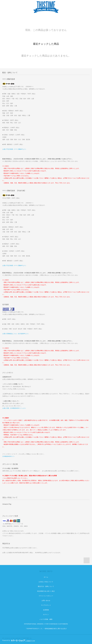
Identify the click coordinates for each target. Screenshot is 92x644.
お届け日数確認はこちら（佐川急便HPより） (16, 334)
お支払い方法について (46, 582)
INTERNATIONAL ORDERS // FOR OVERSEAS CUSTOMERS (46, 624)
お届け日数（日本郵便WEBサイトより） (14, 408)
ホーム (46, 577)
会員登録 (46, 610)
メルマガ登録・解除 (46, 619)
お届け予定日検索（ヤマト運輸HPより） (15, 149)
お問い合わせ (46, 600)
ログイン (46, 614)
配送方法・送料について (46, 586)
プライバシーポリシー (46, 596)
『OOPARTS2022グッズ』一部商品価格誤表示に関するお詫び (46, 629)
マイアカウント (46, 605)
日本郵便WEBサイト (9, 456)
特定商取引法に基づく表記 (46, 591)
